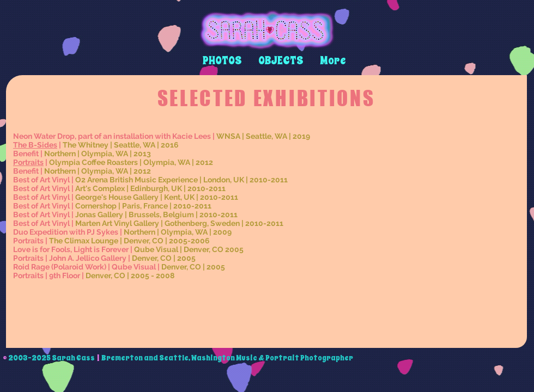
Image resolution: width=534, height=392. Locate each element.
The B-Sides (35, 145)
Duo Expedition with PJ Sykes (66, 232)
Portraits (28, 162)
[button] (222, 61)
